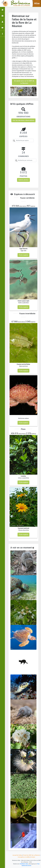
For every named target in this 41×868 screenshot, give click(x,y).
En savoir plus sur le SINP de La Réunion (24, 82)
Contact (33, 857)
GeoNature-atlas (24, 864)
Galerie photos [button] (23, 180)
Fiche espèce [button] (23, 255)
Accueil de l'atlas (17, 855)
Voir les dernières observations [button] (23, 120)
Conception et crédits (24, 857)
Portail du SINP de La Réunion (31, 855)
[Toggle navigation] (4, 3)
